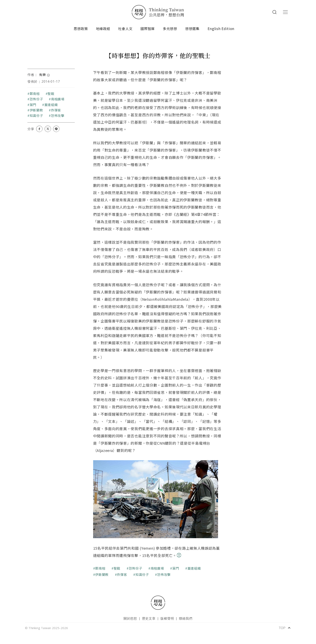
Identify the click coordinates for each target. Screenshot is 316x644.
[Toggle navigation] (285, 12)
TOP (285, 628)
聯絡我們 (186, 619)
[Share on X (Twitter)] (48, 129)
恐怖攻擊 (58, 115)
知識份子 (36, 115)
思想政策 (81, 29)
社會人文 (125, 29)
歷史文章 (149, 619)
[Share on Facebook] (39, 129)
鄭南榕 (35, 94)
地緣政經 (103, 29)
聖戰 (51, 94)
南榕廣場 (58, 99)
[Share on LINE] (56, 129)
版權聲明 (167, 619)
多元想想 (170, 29)
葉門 (33, 105)
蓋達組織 (51, 105)
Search (274, 12)
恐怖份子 (36, 99)
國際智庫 (148, 29)
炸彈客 (56, 110)
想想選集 (192, 29)
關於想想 (130, 619)
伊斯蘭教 (36, 110)
